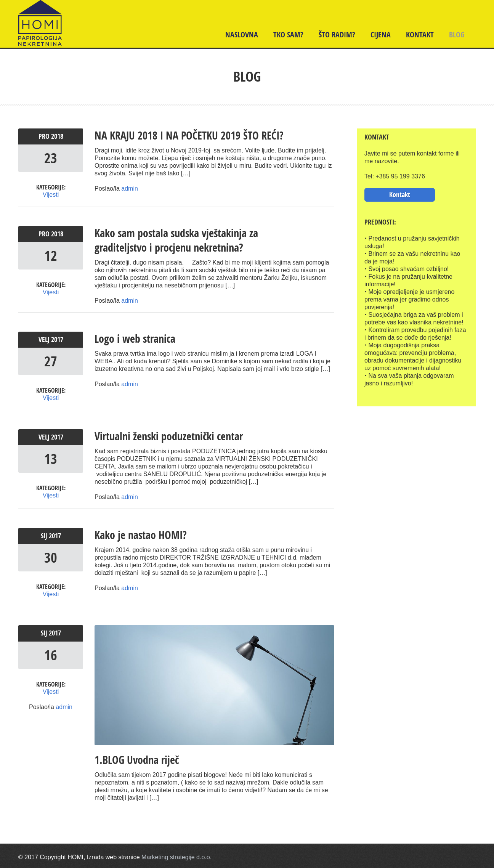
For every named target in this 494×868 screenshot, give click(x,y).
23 (51, 158)
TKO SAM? (288, 34)
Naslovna (242, 34)
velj (45, 339)
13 (51, 458)
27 (51, 361)
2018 (57, 136)
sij (45, 535)
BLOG (457, 34)
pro (45, 136)
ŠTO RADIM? (337, 34)
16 (51, 654)
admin (130, 189)
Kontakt (420, 34)
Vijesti (51, 195)
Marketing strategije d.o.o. (176, 856)
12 (51, 255)
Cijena (381, 34)
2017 (57, 339)
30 (51, 557)
